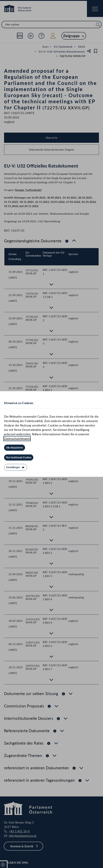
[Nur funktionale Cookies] (19, 457)
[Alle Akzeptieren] (15, 448)
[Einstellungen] (16, 467)
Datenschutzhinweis (17, 439)
